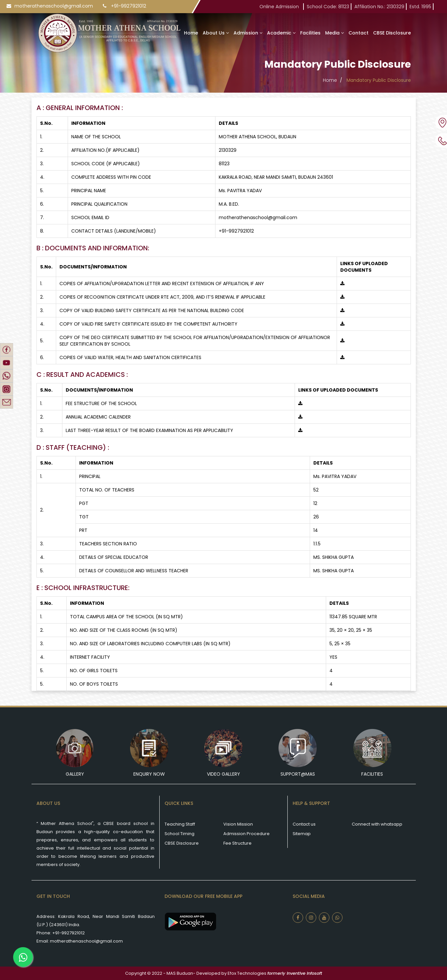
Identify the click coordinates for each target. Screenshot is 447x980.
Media (335, 33)
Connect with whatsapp (377, 824)
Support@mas (298, 774)
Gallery (75, 774)
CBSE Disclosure (392, 33)
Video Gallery (224, 774)
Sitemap (302, 834)
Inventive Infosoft (304, 973)
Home (191, 33)
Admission (248, 33)
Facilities (310, 33)
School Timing (179, 834)
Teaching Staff (180, 824)
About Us (216, 33)
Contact (358, 33)
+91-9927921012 (129, 6)
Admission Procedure (246, 834)
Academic (281, 33)
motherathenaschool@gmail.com (54, 6)
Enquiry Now (149, 774)
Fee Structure (237, 843)
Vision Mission (238, 824)
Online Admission (280, 7)
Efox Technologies (247, 973)
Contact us (304, 824)
